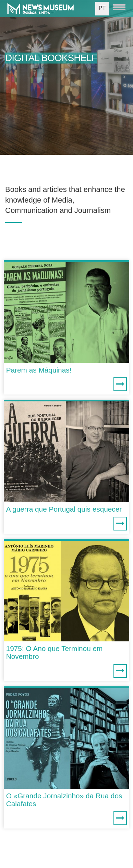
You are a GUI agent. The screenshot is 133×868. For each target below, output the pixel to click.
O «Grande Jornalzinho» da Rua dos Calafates (64, 800)
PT (102, 8)
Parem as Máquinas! (39, 370)
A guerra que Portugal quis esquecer (64, 509)
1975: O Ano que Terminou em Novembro (55, 652)
